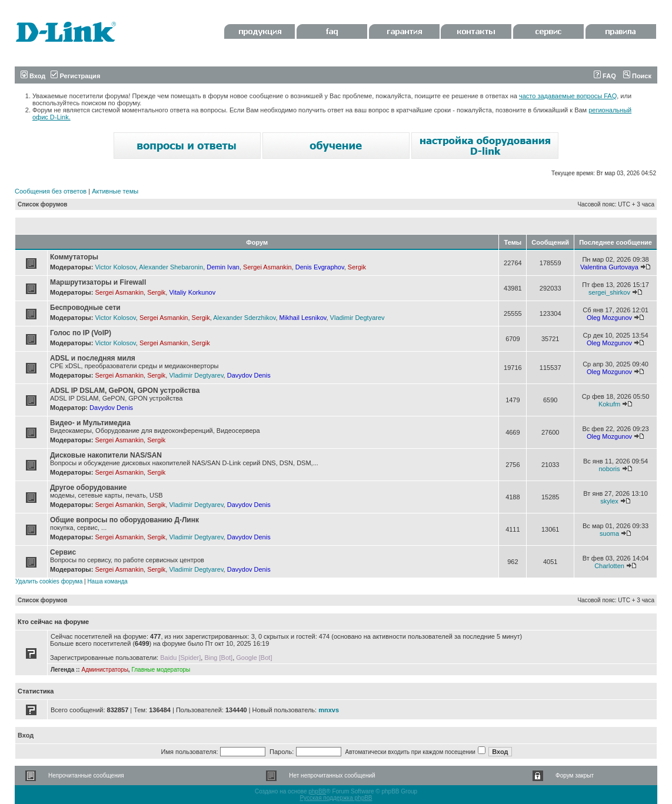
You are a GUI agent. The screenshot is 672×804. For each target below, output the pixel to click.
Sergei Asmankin (267, 267)
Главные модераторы (161, 670)
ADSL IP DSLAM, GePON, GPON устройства (125, 391)
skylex (609, 501)
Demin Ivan (223, 267)
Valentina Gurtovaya (609, 267)
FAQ (605, 76)
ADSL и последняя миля (93, 358)
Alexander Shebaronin (171, 267)
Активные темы (115, 191)
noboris (609, 469)
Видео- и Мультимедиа (90, 423)
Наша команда (107, 581)
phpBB (317, 791)
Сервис (63, 552)
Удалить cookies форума (49, 581)
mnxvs (329, 710)
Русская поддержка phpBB (336, 798)
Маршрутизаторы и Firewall (98, 282)
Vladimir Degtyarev (357, 318)
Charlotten (609, 566)
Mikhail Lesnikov (303, 318)
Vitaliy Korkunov (192, 292)
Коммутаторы (74, 257)
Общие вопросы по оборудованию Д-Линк (124, 520)
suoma (609, 533)
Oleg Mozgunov (609, 318)
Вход (33, 76)
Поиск (637, 76)
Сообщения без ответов (51, 191)
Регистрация (75, 76)
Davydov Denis (249, 375)
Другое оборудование (88, 488)
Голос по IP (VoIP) (81, 333)
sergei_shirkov (609, 292)
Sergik (357, 267)
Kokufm (609, 404)
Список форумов (43, 204)
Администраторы (104, 670)
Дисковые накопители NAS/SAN (106, 455)
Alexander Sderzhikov (244, 318)
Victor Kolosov (115, 267)
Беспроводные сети (85, 308)
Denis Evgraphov (320, 267)
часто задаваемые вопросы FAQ (568, 96)
